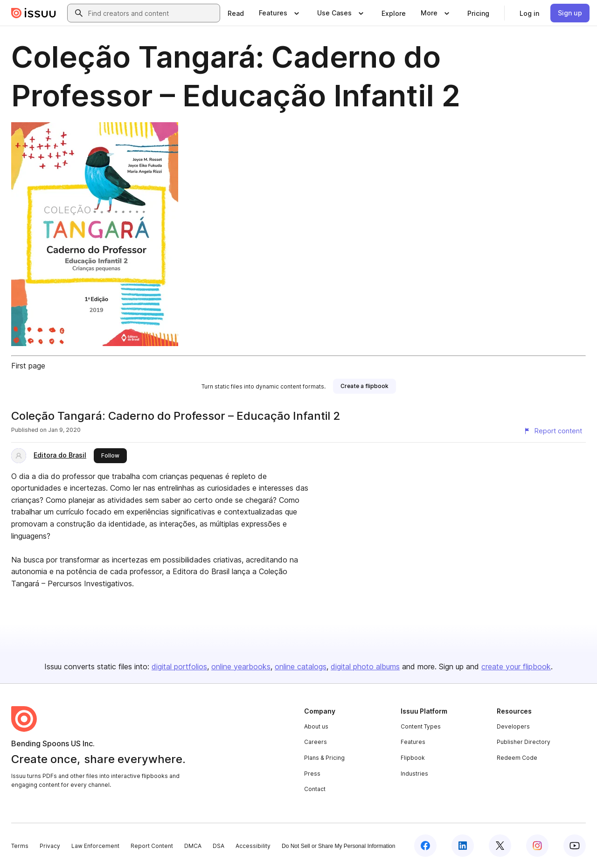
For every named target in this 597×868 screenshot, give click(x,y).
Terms (20, 846)
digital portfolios (179, 667)
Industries (414, 774)
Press (312, 774)
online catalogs (301, 667)
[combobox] (152, 13)
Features (413, 742)
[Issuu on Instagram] (537, 846)
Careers (316, 742)
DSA (219, 846)
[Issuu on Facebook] (425, 846)
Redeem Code (517, 758)
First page (28, 366)
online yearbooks (241, 667)
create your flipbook (516, 667)
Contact (315, 789)
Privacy (50, 846)
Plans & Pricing (324, 758)
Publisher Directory (524, 742)
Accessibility (253, 846)
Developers (513, 726)
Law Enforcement (95, 846)
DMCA (193, 846)
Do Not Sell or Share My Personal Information (338, 846)
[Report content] (553, 431)
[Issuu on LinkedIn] (463, 846)
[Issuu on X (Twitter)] (500, 846)
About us (316, 726)
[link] (236, 13)
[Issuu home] (34, 13)
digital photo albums (365, 667)
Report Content (152, 846)
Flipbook (413, 758)
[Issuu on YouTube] (575, 846)
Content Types (421, 726)
